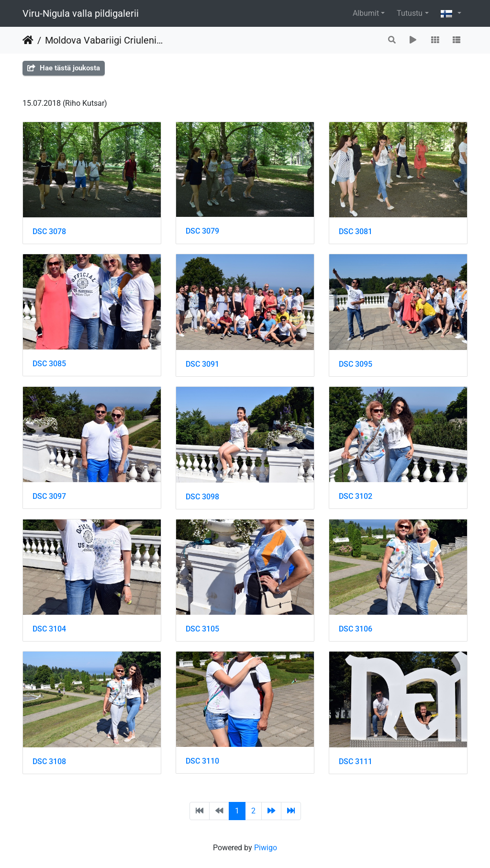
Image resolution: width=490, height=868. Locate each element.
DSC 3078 (49, 231)
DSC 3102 (356, 496)
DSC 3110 (202, 761)
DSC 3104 (49, 629)
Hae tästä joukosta (64, 68)
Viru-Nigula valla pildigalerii (81, 13)
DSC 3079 (202, 231)
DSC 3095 (356, 364)
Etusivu (28, 40)
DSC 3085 (49, 364)
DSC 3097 (49, 496)
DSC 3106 (356, 629)
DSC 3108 (49, 761)
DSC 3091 (202, 364)
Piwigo (266, 848)
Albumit (366, 13)
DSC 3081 (356, 231)
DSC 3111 (356, 761)
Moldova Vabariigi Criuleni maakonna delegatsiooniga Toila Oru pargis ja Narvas (104, 40)
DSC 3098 (202, 497)
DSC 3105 (202, 629)
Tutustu (410, 13)
